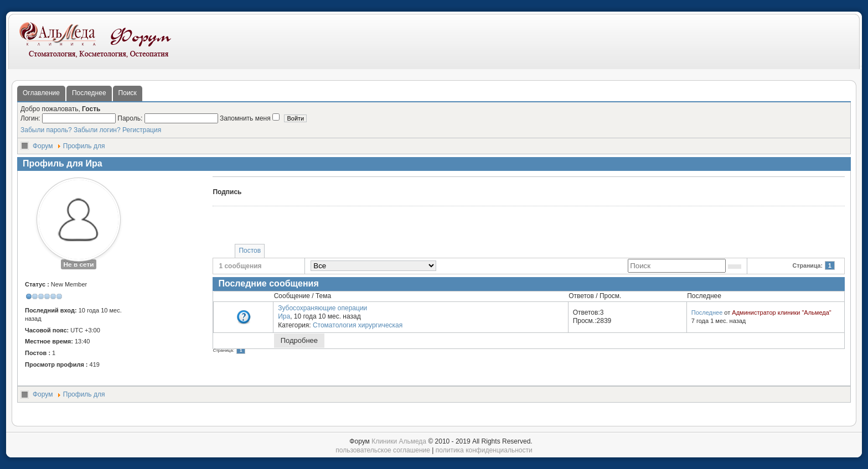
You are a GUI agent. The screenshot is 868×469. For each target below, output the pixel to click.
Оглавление (41, 93)
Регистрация (142, 130)
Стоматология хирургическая (358, 325)
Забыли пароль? (46, 130)
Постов (250, 251)
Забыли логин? (97, 130)
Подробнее (299, 340)
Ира (284, 316)
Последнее (89, 93)
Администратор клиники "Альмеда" (781, 312)
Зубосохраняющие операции (322, 308)
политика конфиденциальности (484, 450)
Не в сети (78, 264)
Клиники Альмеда (399, 441)
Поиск (128, 93)
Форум (43, 146)
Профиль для (84, 146)
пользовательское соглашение (383, 450)
